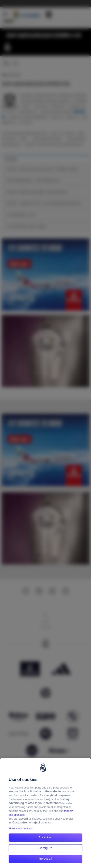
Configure (45, 848)
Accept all (46, 837)
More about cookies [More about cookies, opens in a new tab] (20, 828)
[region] (45, 813)
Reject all (45, 859)
